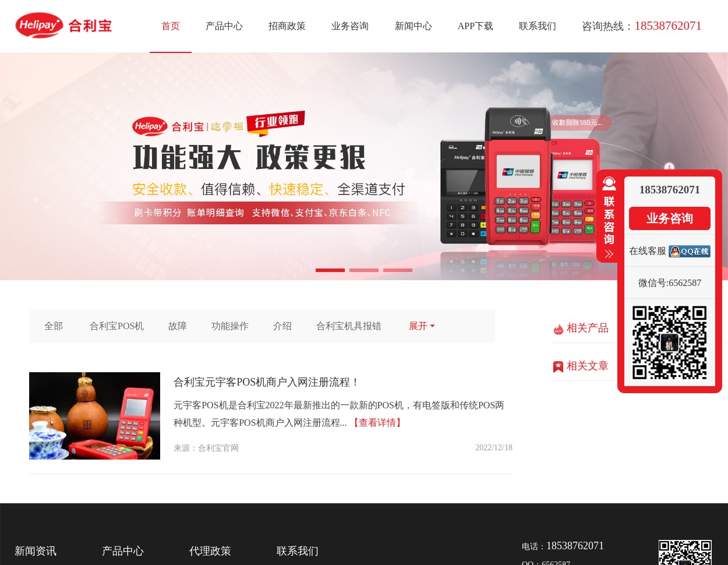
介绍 (282, 326)
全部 (54, 326)
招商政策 (287, 26)
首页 (171, 26)
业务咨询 (350, 26)
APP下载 (476, 26)
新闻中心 (414, 26)
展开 (423, 326)
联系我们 (538, 26)
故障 (178, 326)
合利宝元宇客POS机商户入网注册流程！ (267, 382)
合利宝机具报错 (349, 326)
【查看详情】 (377, 423)
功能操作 (230, 326)
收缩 (607, 218)
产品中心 (224, 26)
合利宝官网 (218, 448)
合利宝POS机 (117, 326)
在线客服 (648, 251)
